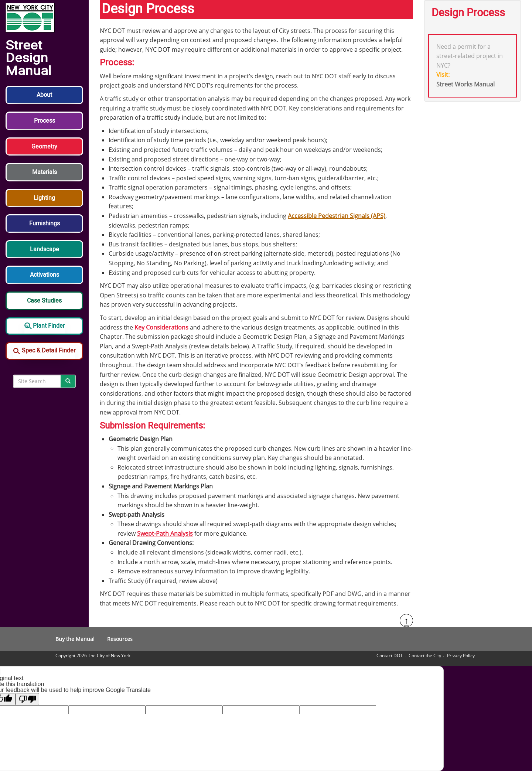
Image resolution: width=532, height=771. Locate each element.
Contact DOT (390, 656)
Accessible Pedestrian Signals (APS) (337, 216)
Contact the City (425, 656)
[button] (44, 99)
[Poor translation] (27, 699)
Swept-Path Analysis (165, 533)
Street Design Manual (28, 59)
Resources (120, 639)
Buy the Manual (75, 639)
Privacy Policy (461, 656)
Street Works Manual (465, 84)
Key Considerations (161, 327)
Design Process (468, 13)
